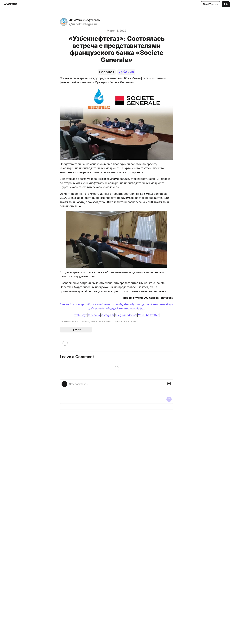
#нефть (65, 304)
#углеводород (141, 304)
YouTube (144, 315)
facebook (94, 315)
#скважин (95, 304)
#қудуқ (112, 308)
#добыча (125, 304)
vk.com (132, 315)
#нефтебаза (99, 308)
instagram (107, 315)
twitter (155, 315)
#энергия (82, 304)
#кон (120, 308)
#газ (73, 304)
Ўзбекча (127, 72)
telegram (121, 315)
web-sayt (81, 315)
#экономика (159, 304)
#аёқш (141, 308)
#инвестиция (110, 304)
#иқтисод (130, 308)
